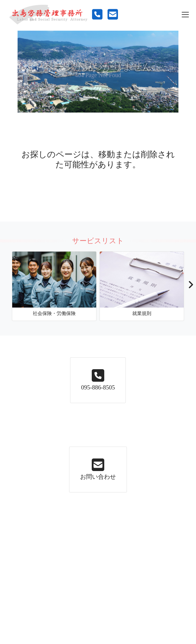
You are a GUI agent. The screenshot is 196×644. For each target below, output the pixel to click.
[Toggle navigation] (185, 15)
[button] (190, 286)
